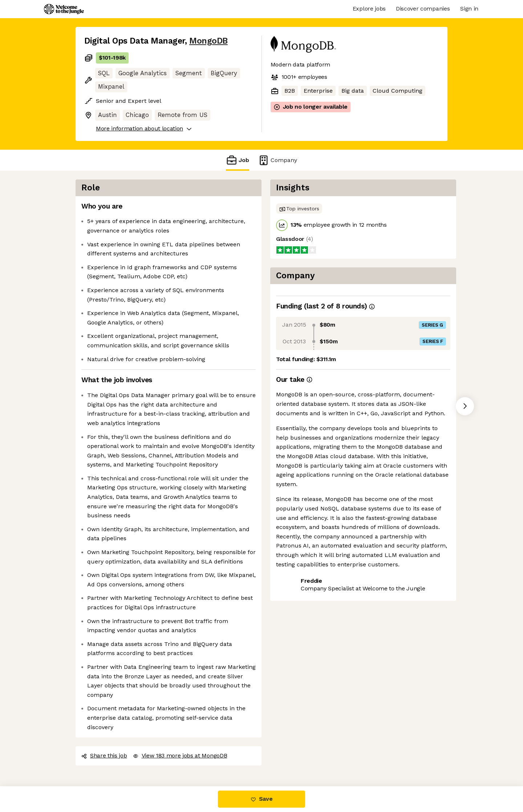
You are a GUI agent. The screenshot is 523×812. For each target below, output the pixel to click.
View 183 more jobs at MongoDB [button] (180, 756)
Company (277, 160)
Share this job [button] (104, 756)
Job (238, 160)
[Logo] (64, 9)
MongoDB (208, 41)
